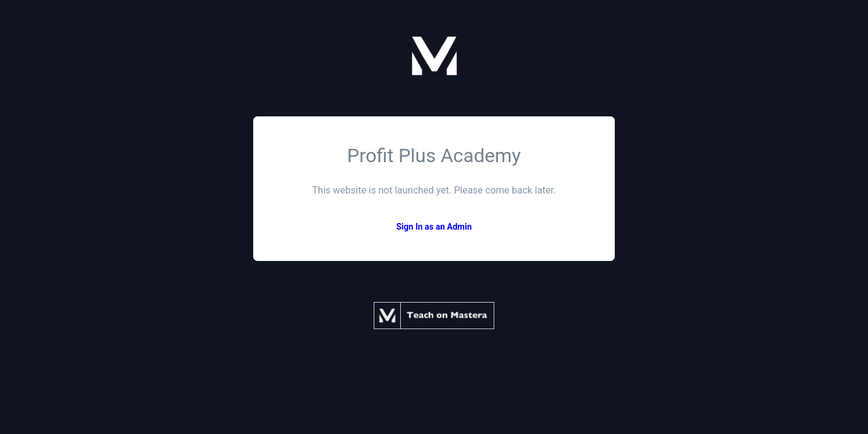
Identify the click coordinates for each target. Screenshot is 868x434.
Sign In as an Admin (434, 227)
